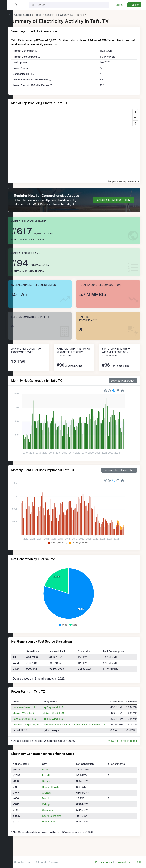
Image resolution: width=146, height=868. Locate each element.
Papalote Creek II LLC (36, 711)
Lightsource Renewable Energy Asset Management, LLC (86, 728)
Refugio (55, 808)
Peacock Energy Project (37, 728)
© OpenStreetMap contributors (117, 179)
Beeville (55, 779)
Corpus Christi (59, 791)
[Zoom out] (135, 118)
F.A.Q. (138, 862)
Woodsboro (57, 825)
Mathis (55, 802)
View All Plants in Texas (123, 745)
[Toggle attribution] (136, 179)
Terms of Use (123, 862)
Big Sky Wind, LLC (64, 711)
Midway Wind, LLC (35, 717)
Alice (53, 774)
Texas (49, 15)
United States (34, 15)
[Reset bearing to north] (135, 123)
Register (134, 5)
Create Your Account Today (114, 202)
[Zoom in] (135, 112)
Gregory (55, 797)
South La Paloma (60, 820)
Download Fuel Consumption (119, 474)
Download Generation (123, 385)
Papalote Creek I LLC (36, 723)
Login (119, 5)
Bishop (55, 785)
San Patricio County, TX (70, 15)
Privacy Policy (104, 862)
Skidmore (56, 814)
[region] (7, 432)
